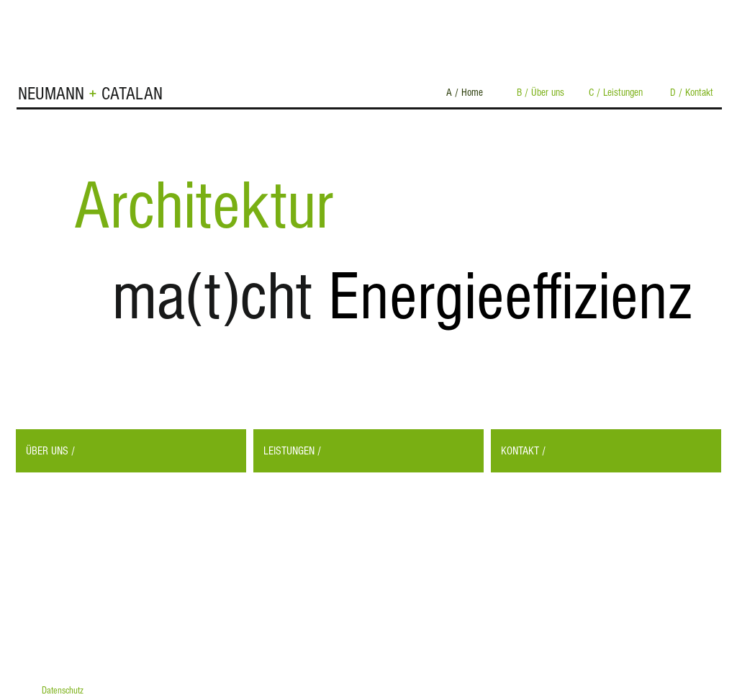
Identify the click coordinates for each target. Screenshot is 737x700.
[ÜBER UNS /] (131, 451)
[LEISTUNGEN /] (368, 451)
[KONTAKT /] (606, 451)
